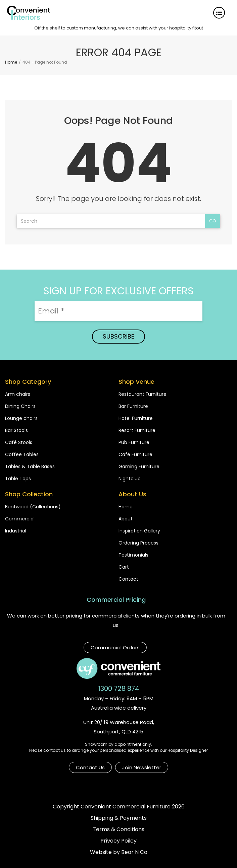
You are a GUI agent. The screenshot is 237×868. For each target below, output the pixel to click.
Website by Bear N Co (119, 852)
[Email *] (118, 311)
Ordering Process (138, 543)
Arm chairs (18, 394)
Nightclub (130, 479)
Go (213, 221)
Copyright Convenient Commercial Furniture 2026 (119, 807)
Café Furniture (135, 454)
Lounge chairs (21, 418)
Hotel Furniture (136, 418)
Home (126, 507)
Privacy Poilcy (118, 841)
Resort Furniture (137, 430)
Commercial (20, 519)
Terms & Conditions (118, 829)
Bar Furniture (133, 406)
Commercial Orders (115, 647)
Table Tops (18, 479)
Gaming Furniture (139, 466)
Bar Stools (16, 430)
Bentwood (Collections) (33, 507)
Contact (128, 579)
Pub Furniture (134, 442)
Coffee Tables (22, 454)
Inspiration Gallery (139, 531)
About (126, 519)
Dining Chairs (20, 406)
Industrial (16, 531)
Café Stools (19, 442)
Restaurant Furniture (143, 394)
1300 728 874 (119, 689)
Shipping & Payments (119, 818)
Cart (124, 567)
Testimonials (133, 555)
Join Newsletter (142, 767)
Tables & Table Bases (30, 466)
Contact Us (90, 767)
